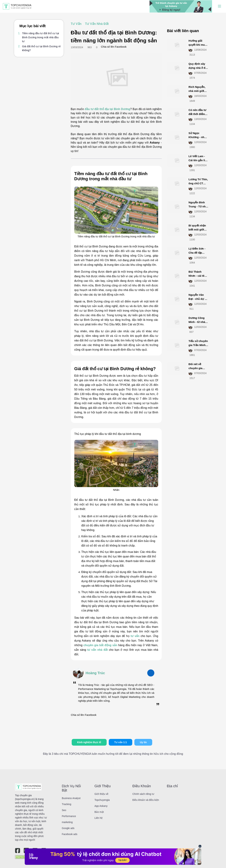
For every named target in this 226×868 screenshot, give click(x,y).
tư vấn (135, 636)
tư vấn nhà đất (97, 650)
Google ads (68, 828)
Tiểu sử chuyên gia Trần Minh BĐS (198, 345)
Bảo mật (99, 812)
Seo (64, 810)
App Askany (101, 806)
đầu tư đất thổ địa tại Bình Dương (107, 109)
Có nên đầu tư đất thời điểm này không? (197, 114)
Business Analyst (71, 798)
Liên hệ (99, 818)
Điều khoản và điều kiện (146, 800)
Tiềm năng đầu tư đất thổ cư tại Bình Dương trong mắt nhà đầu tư (41, 37)
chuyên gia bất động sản (100, 645)
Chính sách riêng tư (143, 794)
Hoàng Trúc (95, 673)
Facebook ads (70, 834)
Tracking (66, 804)
